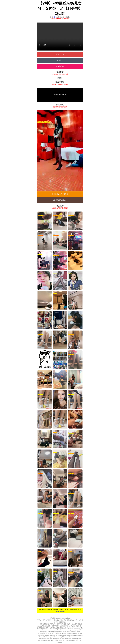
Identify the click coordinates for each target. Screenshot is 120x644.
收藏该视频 (60, 66)
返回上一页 (60, 54)
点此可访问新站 (60, 611)
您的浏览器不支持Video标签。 (60, 37)
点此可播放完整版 (60, 95)
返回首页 (60, 60)
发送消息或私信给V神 (60, 200)
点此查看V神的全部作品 (60, 194)
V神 (54, 17)
